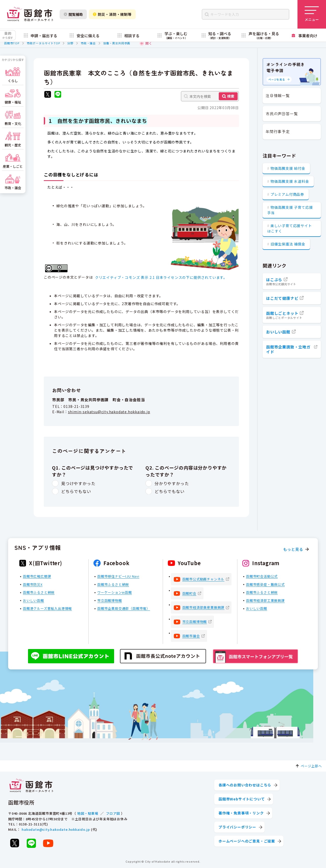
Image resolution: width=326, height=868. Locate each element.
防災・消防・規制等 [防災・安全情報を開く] (112, 14)
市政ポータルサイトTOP (43, 43)
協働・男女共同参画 (117, 43)
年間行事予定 (278, 131)
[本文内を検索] (210, 96)
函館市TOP (12, 43)
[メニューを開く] (312, 14)
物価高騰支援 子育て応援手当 (290, 210)
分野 (70, 43)
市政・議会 (88, 43)
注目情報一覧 (278, 95)
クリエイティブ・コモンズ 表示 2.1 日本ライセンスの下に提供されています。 (161, 277)
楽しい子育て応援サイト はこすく (290, 228)
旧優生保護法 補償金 (288, 244)
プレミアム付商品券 (287, 194)
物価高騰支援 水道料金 (290, 181)
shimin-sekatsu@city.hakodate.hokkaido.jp (109, 412)
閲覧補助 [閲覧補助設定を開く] (73, 14)
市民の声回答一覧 (282, 114)
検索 (231, 96)
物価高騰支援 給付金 (288, 168)
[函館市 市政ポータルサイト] (30, 14)
